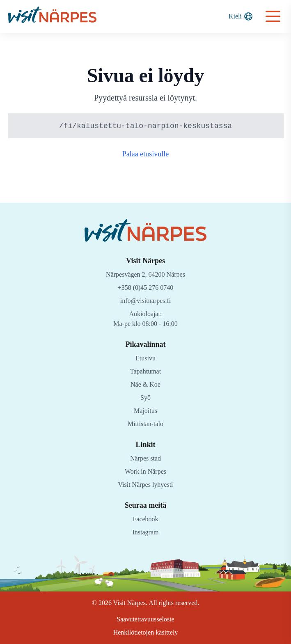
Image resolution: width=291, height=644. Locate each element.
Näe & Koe (145, 384)
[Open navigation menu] (273, 16)
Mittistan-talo (145, 424)
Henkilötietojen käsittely (145, 632)
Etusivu (145, 358)
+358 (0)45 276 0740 (146, 288)
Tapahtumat (146, 371)
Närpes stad (145, 458)
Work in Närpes (146, 471)
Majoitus (146, 411)
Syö (145, 398)
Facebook (146, 519)
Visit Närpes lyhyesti (146, 485)
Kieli (241, 16)
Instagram (146, 532)
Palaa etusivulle (145, 154)
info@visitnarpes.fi (145, 301)
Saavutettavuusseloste (146, 619)
